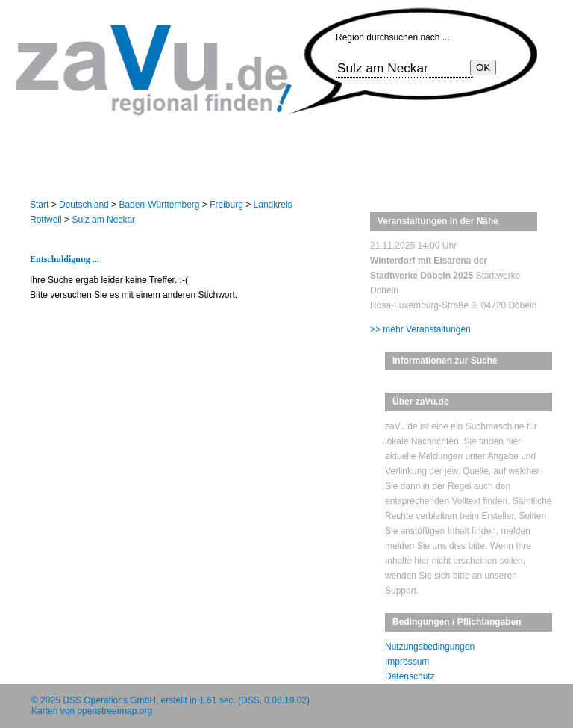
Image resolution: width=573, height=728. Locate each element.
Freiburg (226, 205)
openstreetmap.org (115, 711)
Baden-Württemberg (159, 205)
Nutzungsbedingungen (430, 647)
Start (39, 205)
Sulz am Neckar (103, 220)
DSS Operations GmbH (109, 700)
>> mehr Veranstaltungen (420, 329)
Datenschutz (410, 676)
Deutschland (84, 205)
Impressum (407, 662)
